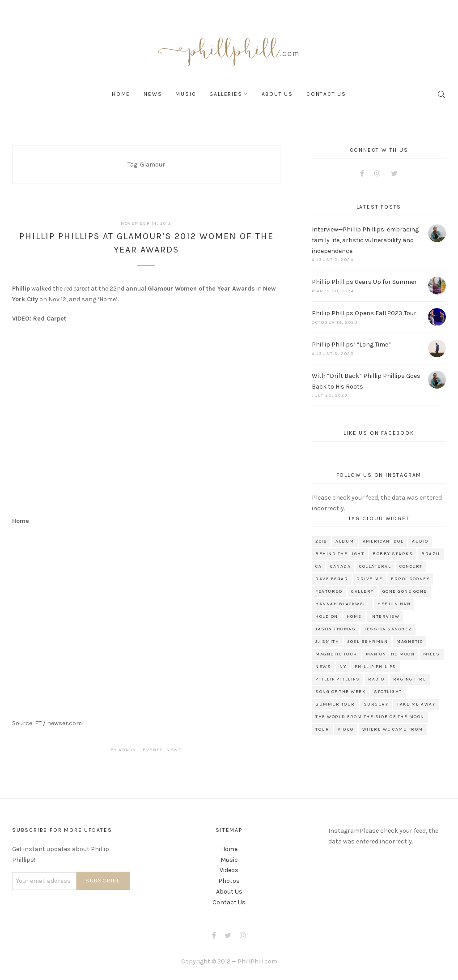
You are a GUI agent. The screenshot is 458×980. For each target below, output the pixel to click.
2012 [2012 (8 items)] (321, 541)
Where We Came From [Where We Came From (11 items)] (393, 729)
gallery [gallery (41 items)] (363, 591)
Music (186, 94)
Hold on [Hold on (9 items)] (327, 616)
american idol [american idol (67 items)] (383, 541)
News (153, 94)
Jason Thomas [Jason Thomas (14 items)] (335, 629)
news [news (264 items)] (323, 667)
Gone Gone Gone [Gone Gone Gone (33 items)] (405, 591)
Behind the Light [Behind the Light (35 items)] (340, 554)
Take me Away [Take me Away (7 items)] (416, 704)
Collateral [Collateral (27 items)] (375, 566)
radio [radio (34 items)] (376, 679)
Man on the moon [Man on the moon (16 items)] (390, 654)
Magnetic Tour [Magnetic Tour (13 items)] (336, 654)
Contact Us (326, 94)
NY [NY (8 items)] (343, 667)
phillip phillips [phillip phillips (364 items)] (337, 679)
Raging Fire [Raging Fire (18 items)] (410, 679)
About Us (277, 94)
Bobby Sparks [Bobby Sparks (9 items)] (393, 554)
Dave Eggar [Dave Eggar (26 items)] (332, 579)
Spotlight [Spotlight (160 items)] (388, 692)
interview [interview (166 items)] (385, 616)
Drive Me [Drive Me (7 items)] (369, 579)
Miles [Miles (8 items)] (432, 654)
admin (127, 750)
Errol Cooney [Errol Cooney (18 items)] (410, 579)
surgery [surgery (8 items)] (376, 704)
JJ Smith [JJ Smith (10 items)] (327, 642)
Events (153, 750)
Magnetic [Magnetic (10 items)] (409, 642)
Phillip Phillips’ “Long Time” (351, 344)
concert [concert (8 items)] (411, 566)
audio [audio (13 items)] (420, 541)
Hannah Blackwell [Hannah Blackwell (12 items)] (342, 604)
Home (121, 94)
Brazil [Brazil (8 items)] (431, 554)
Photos (229, 881)
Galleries (226, 94)
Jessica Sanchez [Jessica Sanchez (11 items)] (388, 629)
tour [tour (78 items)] (322, 729)
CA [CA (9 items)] (318, 566)
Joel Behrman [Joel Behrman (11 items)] (368, 642)
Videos (229, 870)
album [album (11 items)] (345, 541)
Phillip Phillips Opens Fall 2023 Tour (364, 313)
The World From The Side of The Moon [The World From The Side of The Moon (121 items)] (370, 717)
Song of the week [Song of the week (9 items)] (340, 692)
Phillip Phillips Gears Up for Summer (364, 282)
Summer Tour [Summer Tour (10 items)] (335, 704)
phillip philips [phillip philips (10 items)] (375, 667)
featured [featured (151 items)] (329, 591)
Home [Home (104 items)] (354, 616)
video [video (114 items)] (346, 729)
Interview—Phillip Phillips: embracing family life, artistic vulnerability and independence (365, 240)
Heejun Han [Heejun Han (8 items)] (394, 604)
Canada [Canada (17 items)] (340, 566)
